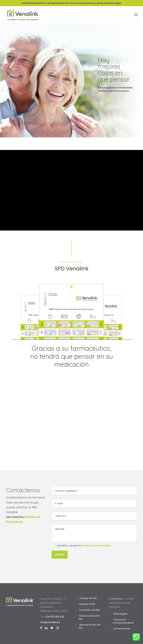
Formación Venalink (90, 610)
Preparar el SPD (87, 604)
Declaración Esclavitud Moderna (123, 621)
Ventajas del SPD (88, 598)
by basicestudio (122, 628)
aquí (118, 3)
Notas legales (121, 614)
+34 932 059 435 (55, 617)
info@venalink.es (50, 622)
